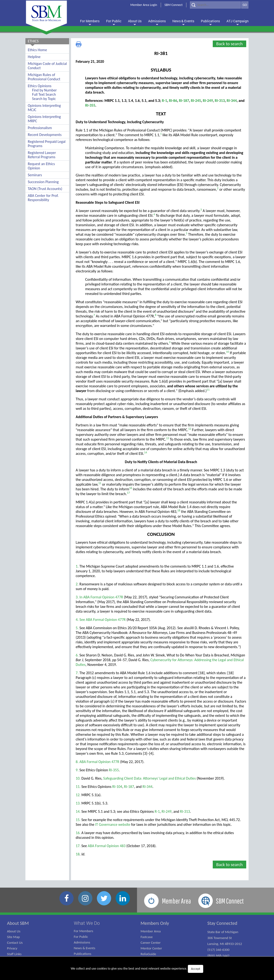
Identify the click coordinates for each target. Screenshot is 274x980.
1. (77, 566)
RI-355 (90, 105)
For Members (84, 931)
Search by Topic (44, 99)
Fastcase (147, 937)
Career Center (151, 943)
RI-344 (232, 101)
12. (78, 795)
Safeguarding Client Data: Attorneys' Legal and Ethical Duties (150, 778)
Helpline (34, 57)
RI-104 (117, 787)
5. (77, 628)
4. (77, 620)
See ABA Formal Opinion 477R (103, 620)
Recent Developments (45, 135)
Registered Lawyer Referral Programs (42, 155)
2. (77, 584)
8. (77, 762)
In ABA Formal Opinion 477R (101, 597)
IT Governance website (113, 824)
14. (78, 811)
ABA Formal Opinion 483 (107, 846)
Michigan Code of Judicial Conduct (47, 66)
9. (77, 770)
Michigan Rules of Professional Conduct (44, 77)
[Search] (215, 5)
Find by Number (44, 90)
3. (77, 597)
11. (78, 787)
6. (77, 655)
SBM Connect (174, 5)
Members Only (155, 923)
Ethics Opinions (40, 86)
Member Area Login (144, 5)
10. (78, 778)
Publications (83, 954)
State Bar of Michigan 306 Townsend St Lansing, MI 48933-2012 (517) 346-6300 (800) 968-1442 (225, 944)
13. (78, 803)
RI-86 (173, 101)
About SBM (18, 923)
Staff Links (14, 954)
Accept (196, 969)
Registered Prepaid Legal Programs (47, 144)
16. (78, 833)
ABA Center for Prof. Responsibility (43, 198)
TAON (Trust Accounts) (45, 189)
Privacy (12, 948)
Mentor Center (151, 948)
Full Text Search (44, 94)
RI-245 (196, 101)
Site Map (14, 937)
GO (245, 5)
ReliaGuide (148, 954)
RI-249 (208, 101)
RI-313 (220, 101)
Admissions (82, 942)
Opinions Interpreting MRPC (44, 119)
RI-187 (184, 101)
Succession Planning (43, 182)
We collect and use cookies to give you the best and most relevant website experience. (137, 969)
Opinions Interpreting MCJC (44, 108)
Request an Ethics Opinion (41, 166)
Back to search (229, 44)
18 (78, 854)
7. (77, 673)
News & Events (85, 948)
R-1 (165, 101)
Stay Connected (222, 923)
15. (78, 820)
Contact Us (15, 943)
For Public (81, 937)
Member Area (151, 931)
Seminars (35, 175)
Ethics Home (37, 50)
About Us (14, 931)
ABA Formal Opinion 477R (99, 762)
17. (78, 846)
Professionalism (40, 128)
